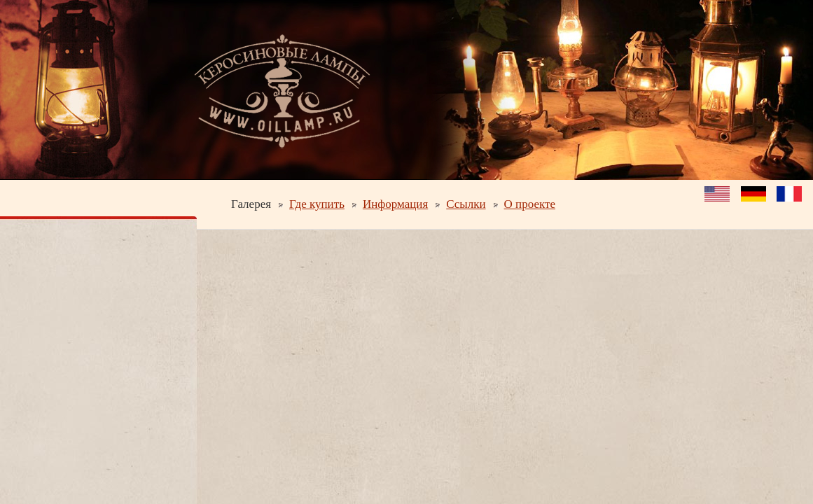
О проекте (530, 204)
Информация (395, 204)
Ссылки (466, 204)
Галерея (251, 204)
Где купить (317, 204)
